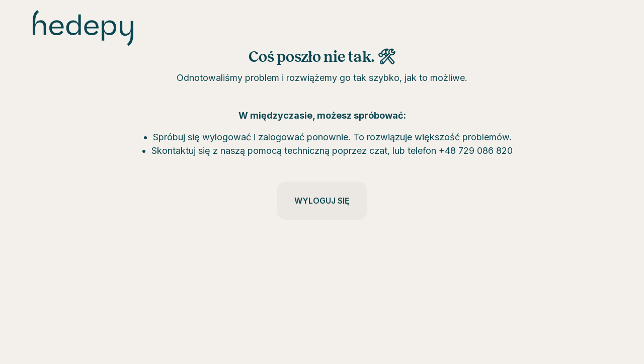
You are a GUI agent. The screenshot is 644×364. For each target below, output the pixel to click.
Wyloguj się (322, 201)
